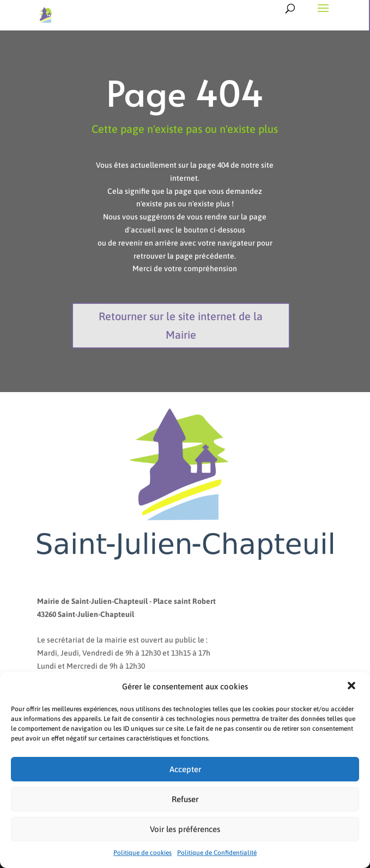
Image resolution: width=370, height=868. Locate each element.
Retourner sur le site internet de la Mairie (181, 325)
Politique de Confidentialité (217, 853)
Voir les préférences (185, 829)
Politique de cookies (142, 853)
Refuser (185, 799)
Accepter (185, 769)
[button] (353, 687)
